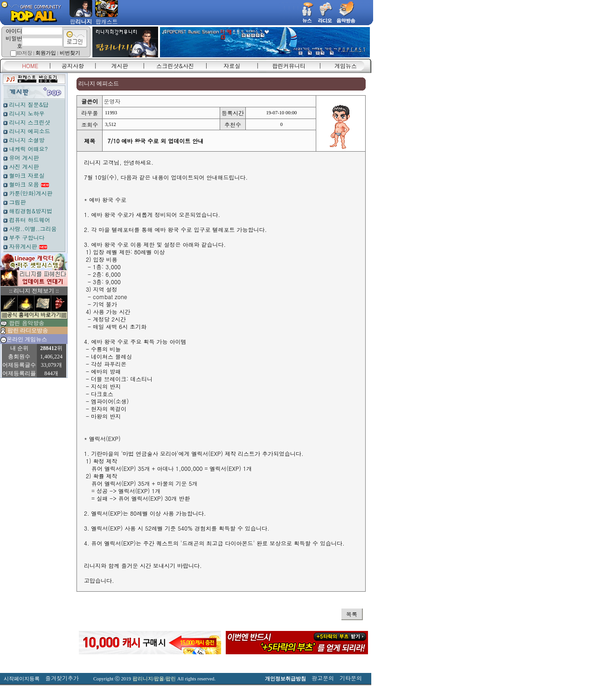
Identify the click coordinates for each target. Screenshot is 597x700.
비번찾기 (70, 53)
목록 (352, 614)
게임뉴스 (346, 66)
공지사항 (73, 66)
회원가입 (46, 53)
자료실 (232, 66)
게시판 (120, 66)
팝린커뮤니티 (289, 66)
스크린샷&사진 (175, 66)
